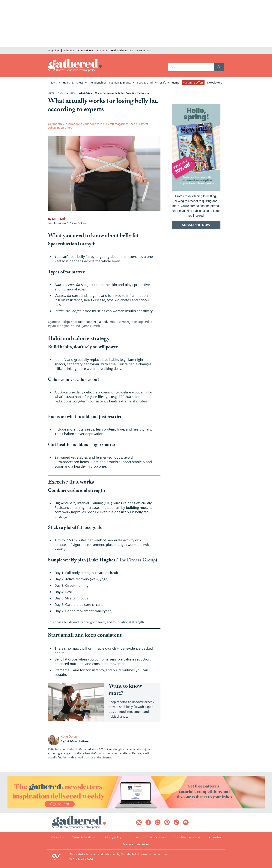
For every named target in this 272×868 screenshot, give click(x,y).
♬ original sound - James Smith (78, 326)
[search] (219, 67)
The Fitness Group (137, 561)
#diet (149, 322)
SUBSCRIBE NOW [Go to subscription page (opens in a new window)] (196, 225)
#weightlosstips (133, 322)
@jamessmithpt (59, 322)
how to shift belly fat (123, 707)
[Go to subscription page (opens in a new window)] (196, 190)
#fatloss (116, 322)
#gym (52, 326)
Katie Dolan (69, 737)
